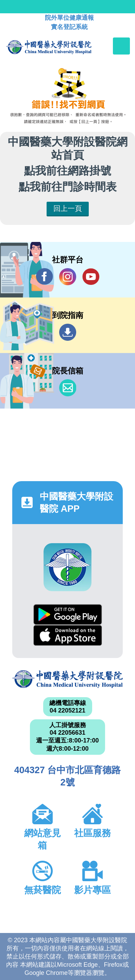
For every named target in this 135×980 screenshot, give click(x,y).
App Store (68, 635)
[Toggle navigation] (121, 46)
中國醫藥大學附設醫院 (67, 679)
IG (68, 277)
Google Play (68, 615)
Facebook (45, 277)
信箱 (68, 388)
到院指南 (68, 332)
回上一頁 (68, 208)
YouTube (91, 277)
